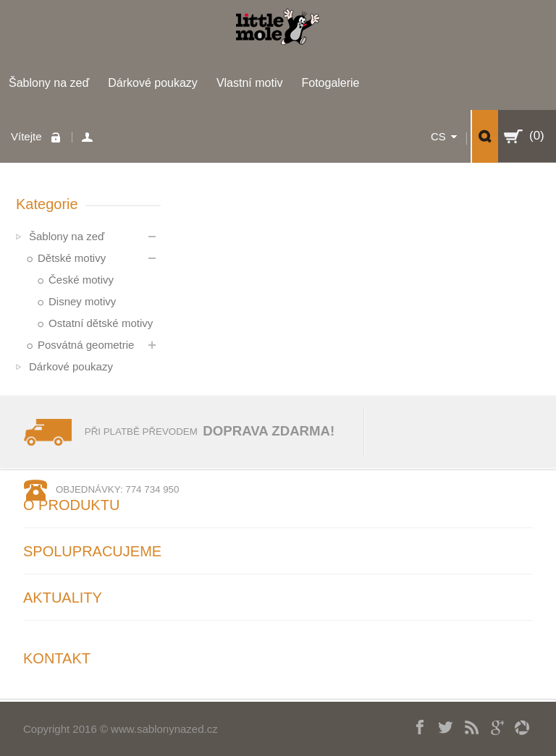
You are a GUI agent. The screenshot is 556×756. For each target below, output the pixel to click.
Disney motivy (82, 301)
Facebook (415, 726)
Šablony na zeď (49, 83)
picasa (517, 726)
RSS (466, 726)
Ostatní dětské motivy (101, 323)
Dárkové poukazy (153, 83)
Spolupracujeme (92, 551)
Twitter (441, 726)
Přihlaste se (59, 137)
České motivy (81, 280)
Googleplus (491, 726)
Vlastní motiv (250, 83)
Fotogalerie (330, 83)
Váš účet (89, 137)
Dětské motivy (72, 258)
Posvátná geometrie (86, 345)
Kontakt (57, 658)
